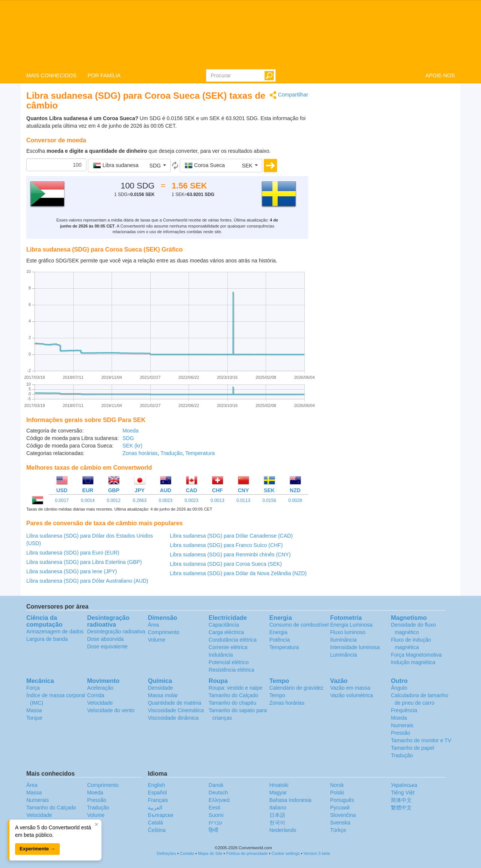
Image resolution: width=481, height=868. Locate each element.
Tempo (277, 695)
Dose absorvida (105, 639)
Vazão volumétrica (351, 695)
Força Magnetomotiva (416, 655)
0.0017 (62, 500)
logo (240, 34)
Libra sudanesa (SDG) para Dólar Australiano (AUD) (87, 581)
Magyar (278, 793)
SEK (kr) (132, 446)
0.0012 (114, 500)
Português (342, 800)
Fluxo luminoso (348, 632)
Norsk (337, 785)
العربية (155, 808)
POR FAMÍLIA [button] (104, 75)
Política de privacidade (247, 853)
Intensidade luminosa (355, 647)
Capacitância (224, 625)
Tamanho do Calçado (233, 695)
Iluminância (343, 640)
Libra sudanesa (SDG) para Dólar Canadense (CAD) (231, 536)
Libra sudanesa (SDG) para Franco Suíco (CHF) (226, 545)
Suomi (216, 815)
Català (155, 823)
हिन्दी (213, 830)
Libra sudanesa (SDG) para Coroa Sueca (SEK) (226, 564)
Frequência (404, 710)
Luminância (343, 655)
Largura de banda (47, 639)
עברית (216, 823)
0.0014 (88, 500)
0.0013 (217, 500)
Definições (166, 853)
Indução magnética (413, 662)
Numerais (402, 725)
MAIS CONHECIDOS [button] (51, 75)
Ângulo (399, 688)
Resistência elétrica (231, 670)
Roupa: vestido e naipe (235, 688)
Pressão (400, 733)
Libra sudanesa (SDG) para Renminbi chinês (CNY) (230, 555)
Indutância (221, 655)
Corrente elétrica (228, 647)
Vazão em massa (350, 688)
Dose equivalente (107, 646)
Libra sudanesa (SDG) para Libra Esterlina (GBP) (84, 562)
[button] (129, 166)
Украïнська (404, 785)
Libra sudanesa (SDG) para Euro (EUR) (73, 553)
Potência (280, 640)
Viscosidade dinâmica (173, 718)
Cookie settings (285, 853)
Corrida (96, 695)
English (156, 785)
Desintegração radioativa (116, 631)
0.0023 (166, 500)
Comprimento (163, 632)
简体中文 (401, 800)
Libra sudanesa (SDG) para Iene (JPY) (72, 571)
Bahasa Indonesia (290, 800)
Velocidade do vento (111, 710)
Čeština (157, 830)
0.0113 (243, 500)
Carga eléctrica (226, 632)
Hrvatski (279, 785)
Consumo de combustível (299, 625)
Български (160, 815)
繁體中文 (401, 808)
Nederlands (283, 830)
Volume (157, 640)
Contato (187, 853)
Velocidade (100, 703)
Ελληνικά (219, 800)
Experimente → (37, 849)
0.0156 (269, 500)
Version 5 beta (317, 853)
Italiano (278, 808)
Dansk (216, 785)
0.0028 (295, 500)
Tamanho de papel (412, 748)
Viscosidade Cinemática (176, 710)
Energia (278, 632)
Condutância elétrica (233, 640)
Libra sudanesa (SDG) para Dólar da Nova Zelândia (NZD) (238, 573)
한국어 (277, 823)
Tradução (172, 453)
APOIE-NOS (440, 75)
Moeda (131, 431)
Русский (340, 808)
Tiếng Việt (403, 793)
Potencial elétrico (229, 662)
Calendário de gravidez (296, 688)
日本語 (277, 815)
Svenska (340, 823)
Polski (337, 793)
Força (33, 688)
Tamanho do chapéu (232, 703)
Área (153, 625)
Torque (34, 718)
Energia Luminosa (351, 625)
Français (158, 800)
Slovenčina (343, 815)
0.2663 (140, 500)
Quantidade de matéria (174, 703)
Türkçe (338, 830)
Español (157, 793)
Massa (34, 710)
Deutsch (218, 793)
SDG (128, 438)
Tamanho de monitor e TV (421, 740)
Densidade (160, 688)
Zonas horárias (140, 453)
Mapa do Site (210, 853)
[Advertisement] (387, 143)
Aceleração (100, 688)
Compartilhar (289, 95)
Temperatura (200, 453)
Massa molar (163, 695)
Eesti (214, 808)
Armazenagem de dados (55, 631)
